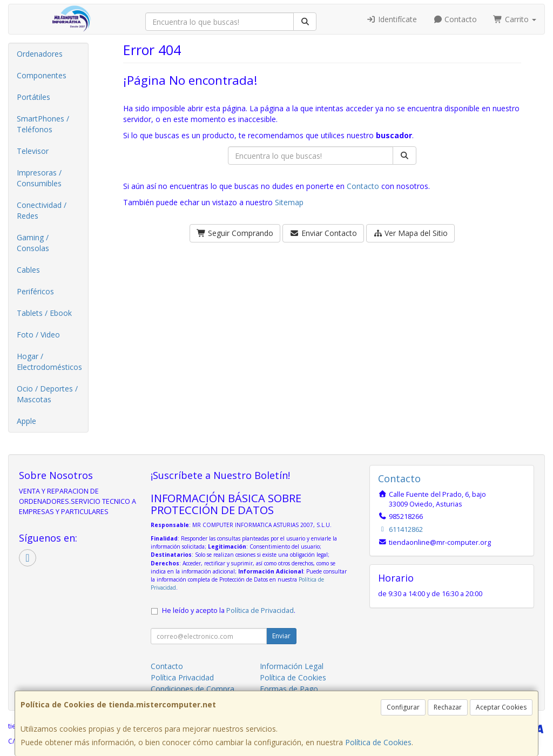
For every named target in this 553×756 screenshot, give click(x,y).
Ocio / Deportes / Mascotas (47, 394)
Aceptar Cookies (501, 707)
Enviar (281, 636)
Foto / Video (38, 335)
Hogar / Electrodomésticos (49, 362)
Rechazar (448, 707)
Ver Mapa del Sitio (411, 233)
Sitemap (289, 202)
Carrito (515, 19)
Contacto (455, 19)
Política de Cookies (378, 742)
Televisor (33, 151)
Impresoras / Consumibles (39, 178)
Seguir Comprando (235, 233)
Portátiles (33, 97)
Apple (26, 421)
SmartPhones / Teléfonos (43, 124)
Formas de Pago (289, 689)
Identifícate (392, 19)
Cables (28, 270)
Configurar (403, 707)
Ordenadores (40, 54)
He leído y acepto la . (229, 610)
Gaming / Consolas (33, 243)
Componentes (42, 75)
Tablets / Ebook (44, 313)
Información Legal (292, 666)
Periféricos (35, 291)
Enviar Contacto (323, 233)
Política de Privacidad (260, 610)
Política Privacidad (182, 677)
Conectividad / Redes (42, 210)
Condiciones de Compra (193, 689)
